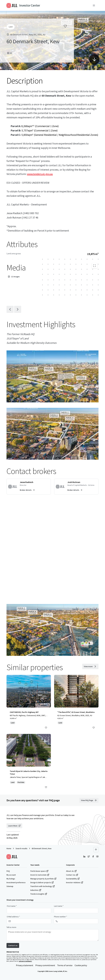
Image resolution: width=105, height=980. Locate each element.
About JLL (71, 871)
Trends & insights (39, 894)
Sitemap (10, 886)
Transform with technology (43, 886)
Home (9, 848)
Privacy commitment (45, 965)
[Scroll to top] (96, 850)
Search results (22, 848)
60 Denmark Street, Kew (42, 848)
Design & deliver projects (42, 882)
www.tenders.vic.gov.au (40, 174)
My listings (11, 879)
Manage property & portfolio (43, 879)
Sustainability (73, 879)
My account (11, 875)
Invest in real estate (40, 875)
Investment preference (16, 882)
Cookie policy (81, 965)
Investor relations (75, 882)
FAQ (8, 871)
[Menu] (94, 5)
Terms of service (65, 965)
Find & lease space (39, 871)
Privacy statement (25, 965)
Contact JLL (72, 875)
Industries (36, 890)
